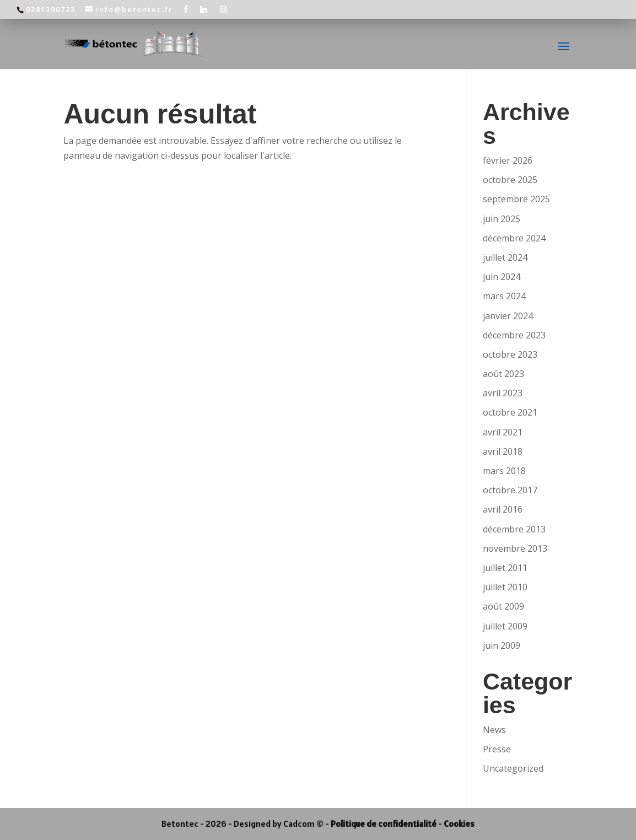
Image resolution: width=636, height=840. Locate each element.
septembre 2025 (516, 199)
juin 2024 (502, 277)
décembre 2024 (514, 238)
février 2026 (508, 160)
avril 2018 (503, 451)
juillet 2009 (505, 626)
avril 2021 (503, 432)
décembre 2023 (514, 335)
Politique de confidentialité (384, 823)
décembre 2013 (514, 529)
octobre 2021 (510, 412)
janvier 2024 (508, 316)
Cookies (459, 823)
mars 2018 (504, 471)
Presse (497, 749)
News (494, 730)
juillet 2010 (505, 587)
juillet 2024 (505, 257)
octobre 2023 (510, 354)
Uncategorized (513, 768)
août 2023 (503, 374)
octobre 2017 (510, 490)
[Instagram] (224, 9)
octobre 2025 (510, 180)
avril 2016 (503, 509)
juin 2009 (502, 645)
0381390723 (51, 9)
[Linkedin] (204, 9)
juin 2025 (502, 219)
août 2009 (503, 606)
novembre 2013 (515, 548)
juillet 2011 (505, 568)
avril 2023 (503, 393)
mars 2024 (504, 296)
